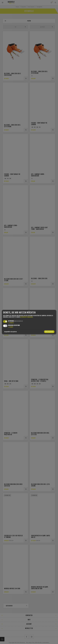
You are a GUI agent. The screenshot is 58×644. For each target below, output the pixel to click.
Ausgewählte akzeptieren (10, 332)
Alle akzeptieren (49, 332)
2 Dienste (11, 323)
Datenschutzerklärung (26, 317)
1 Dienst (11, 327)
